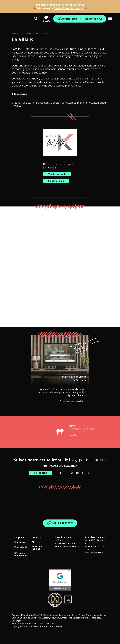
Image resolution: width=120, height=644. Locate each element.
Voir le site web (57, 174)
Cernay (15, 618)
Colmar (103, 615)
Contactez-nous (93, 19)
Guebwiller (25, 618)
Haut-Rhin (71, 615)
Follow (46, 19)
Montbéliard (95, 618)
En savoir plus (56, 181)
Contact (36, 538)
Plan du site (21, 547)
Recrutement (22, 542)
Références (27, 34)
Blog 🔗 (36, 542)
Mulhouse (53, 615)
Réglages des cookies (21, 554)
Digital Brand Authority (68, 8)
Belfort (85, 618)
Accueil (15, 34)
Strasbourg (66, 618)
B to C (37, 34)
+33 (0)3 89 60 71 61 (59, 523)
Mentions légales (37, 548)
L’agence (19, 538)
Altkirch (46, 618)
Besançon (17, 621)
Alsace (82, 615)
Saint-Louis (36, 618)
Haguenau (55, 618)
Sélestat (77, 618)
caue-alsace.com (46, 624)
